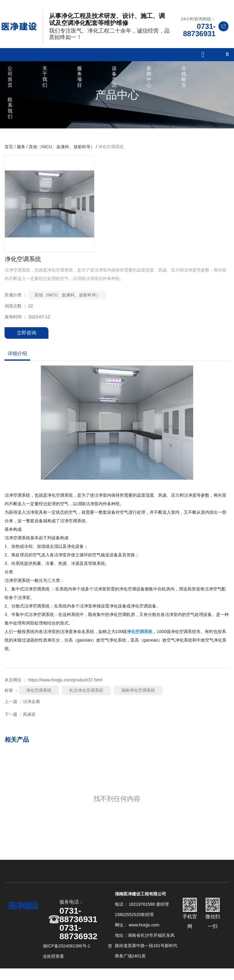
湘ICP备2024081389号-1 (67, 955)
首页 (9, 153)
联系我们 (10, 112)
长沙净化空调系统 (86, 697)
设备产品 (114, 81)
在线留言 (184, 81)
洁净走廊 (31, 708)
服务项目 (80, 81)
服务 (21, 153)
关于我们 (45, 81)
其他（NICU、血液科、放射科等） (62, 153)
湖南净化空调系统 (138, 697)
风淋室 (29, 721)
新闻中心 (149, 81)
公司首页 (10, 81)
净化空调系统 (39, 697)
